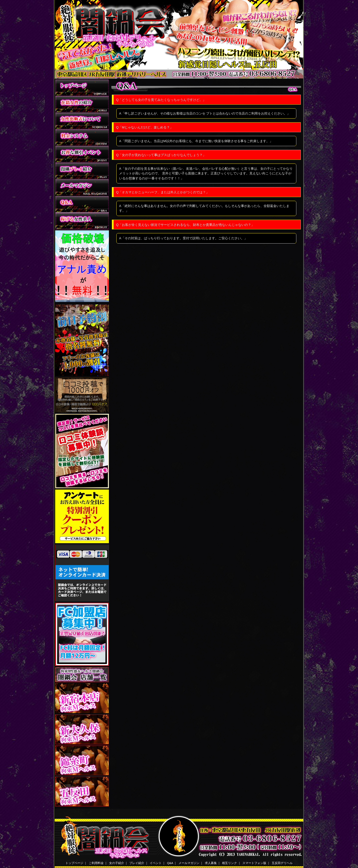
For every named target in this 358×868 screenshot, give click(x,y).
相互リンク (229, 863)
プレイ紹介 (137, 863)
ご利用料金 (96, 863)
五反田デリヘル (282, 863)
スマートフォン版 (254, 863)
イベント (156, 863)
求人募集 (211, 863)
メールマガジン (189, 863)
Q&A (170, 863)
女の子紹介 (117, 863)
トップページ (74, 863)
